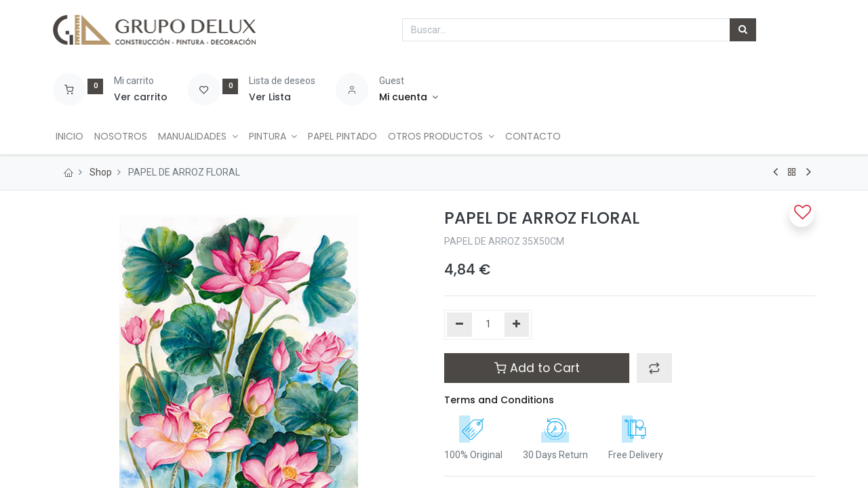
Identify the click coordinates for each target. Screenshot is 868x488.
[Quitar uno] (459, 325)
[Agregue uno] (517, 325)
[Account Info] (409, 98)
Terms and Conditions (499, 400)
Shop (101, 172)
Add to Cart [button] (537, 368)
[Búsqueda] (743, 30)
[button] (654, 368)
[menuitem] (72, 137)
